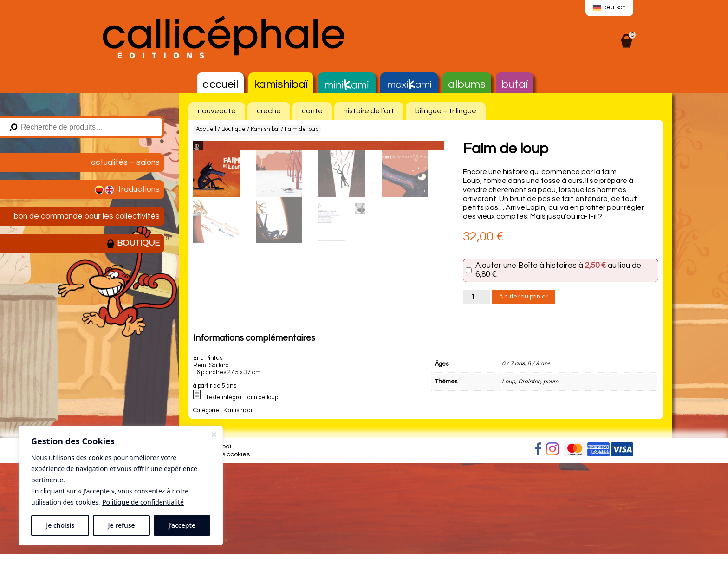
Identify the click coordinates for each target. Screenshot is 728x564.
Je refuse (122, 525)
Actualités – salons (125, 162)
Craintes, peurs (538, 483)
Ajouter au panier (523, 297)
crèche (269, 111)
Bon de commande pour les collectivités (87, 216)
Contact (107, 555)
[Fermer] (214, 434)
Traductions (126, 190)
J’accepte (182, 525)
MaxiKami (409, 85)
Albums (467, 84)
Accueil (220, 84)
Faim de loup (261, 499)
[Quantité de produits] (476, 297)
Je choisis (60, 525)
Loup (509, 483)
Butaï (515, 84)
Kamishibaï (281, 84)
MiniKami (347, 85)
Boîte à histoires (547, 266)
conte (312, 111)
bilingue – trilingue (446, 111)
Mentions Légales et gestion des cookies (188, 555)
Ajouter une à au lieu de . (558, 270)
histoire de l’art (369, 111)
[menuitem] (609, 8)
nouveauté (217, 111)
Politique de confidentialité (143, 502)
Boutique (133, 244)
